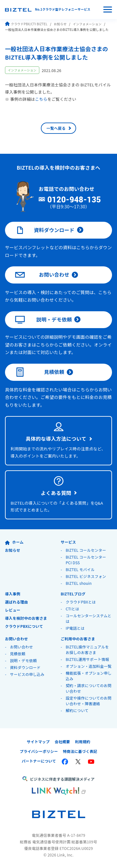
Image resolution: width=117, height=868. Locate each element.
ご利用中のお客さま (78, 639)
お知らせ (60, 24)
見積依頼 (40, 372)
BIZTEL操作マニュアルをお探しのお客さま (87, 650)
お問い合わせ (42, 275)
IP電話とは (75, 628)
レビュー (13, 610)
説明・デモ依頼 (43, 320)
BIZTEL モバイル (80, 569)
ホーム (14, 542)
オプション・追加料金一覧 (88, 666)
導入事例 (13, 594)
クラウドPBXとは (81, 602)
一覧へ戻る (56, 128)
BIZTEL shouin (79, 583)
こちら (41, 99)
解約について (77, 710)
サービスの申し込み (27, 674)
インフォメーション (87, 24)
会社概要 (62, 742)
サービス (68, 542)
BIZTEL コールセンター (86, 550)
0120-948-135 (74, 200)
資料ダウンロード (45, 230)
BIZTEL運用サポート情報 (87, 659)
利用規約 (83, 742)
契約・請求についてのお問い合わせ (88, 688)
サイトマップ (38, 742)
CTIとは (72, 609)
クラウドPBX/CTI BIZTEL (26, 24)
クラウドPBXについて (24, 626)
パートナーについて (39, 761)
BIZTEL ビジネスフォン (86, 576)
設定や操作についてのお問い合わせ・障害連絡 (88, 701)
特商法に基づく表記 (80, 751)
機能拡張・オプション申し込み (88, 676)
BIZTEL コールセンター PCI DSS (86, 560)
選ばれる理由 (17, 602)
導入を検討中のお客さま (26, 618)
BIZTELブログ (73, 594)
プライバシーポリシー (39, 751)
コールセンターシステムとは (88, 618)
